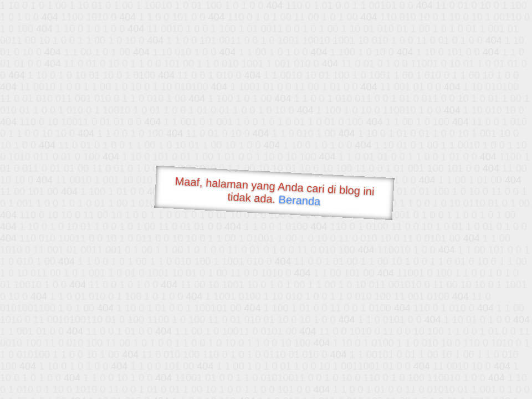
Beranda (300, 200)
